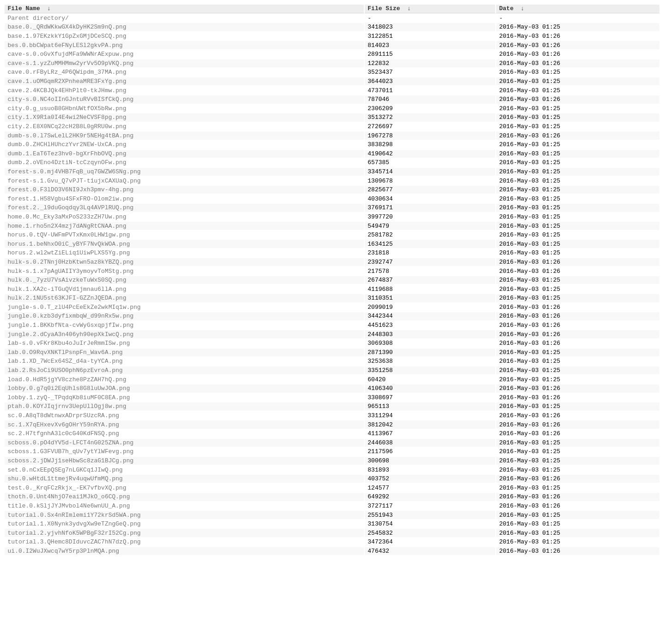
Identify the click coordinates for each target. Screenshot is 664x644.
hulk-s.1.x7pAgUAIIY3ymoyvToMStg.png (71, 312)
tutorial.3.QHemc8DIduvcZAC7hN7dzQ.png (74, 624)
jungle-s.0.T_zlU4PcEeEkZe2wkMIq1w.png (74, 354)
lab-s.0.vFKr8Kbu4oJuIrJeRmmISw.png (69, 395)
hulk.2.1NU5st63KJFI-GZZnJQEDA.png (67, 343)
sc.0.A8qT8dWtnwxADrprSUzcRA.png (64, 479)
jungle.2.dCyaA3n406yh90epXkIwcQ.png (71, 385)
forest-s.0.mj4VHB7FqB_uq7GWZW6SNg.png (74, 197)
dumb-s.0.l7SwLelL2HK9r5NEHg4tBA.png (71, 156)
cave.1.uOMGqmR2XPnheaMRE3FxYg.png (67, 93)
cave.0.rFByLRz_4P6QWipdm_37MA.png (67, 83)
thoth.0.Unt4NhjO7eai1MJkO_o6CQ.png (69, 572)
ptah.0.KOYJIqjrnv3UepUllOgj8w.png (67, 468)
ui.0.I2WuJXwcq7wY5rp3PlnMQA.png (64, 635)
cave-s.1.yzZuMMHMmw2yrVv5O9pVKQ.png (71, 72)
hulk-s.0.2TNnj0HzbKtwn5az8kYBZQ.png (71, 301)
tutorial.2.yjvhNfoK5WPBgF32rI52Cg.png (74, 614)
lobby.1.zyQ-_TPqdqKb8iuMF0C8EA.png (69, 458)
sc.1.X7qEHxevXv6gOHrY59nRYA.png (64, 489)
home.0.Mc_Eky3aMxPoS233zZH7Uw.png (67, 249)
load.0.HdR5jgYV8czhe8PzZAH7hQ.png (67, 437)
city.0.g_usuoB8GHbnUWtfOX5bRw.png (67, 124)
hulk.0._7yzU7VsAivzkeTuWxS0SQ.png (67, 322)
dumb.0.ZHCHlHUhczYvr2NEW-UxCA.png (67, 166)
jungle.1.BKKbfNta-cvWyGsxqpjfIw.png (71, 374)
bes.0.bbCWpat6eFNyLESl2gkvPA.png (65, 52)
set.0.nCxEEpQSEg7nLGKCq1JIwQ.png (65, 541)
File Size (384, 9)
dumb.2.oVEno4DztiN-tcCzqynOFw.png (67, 187)
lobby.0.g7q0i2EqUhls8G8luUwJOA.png (69, 447)
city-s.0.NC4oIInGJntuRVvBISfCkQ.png (71, 114)
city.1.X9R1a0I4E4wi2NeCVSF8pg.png (67, 135)
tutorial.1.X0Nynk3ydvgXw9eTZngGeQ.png (74, 603)
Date (506, 9)
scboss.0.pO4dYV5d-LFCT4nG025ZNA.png (71, 510)
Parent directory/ (39, 20)
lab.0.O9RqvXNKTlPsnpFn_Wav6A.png (65, 406)
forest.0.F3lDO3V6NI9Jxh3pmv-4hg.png (71, 218)
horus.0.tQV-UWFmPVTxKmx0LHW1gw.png (69, 270)
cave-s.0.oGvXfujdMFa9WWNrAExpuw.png (71, 62)
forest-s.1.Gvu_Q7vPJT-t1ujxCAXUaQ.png (74, 208)
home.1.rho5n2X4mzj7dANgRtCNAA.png (67, 260)
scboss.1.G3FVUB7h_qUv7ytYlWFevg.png (71, 520)
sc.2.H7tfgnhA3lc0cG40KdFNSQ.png (64, 499)
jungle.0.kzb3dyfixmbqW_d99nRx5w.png (71, 364)
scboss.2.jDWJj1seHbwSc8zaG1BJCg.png (71, 531)
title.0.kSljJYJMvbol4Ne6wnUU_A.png (69, 583)
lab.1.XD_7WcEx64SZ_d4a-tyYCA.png (65, 416)
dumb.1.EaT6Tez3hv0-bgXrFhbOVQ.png (67, 177)
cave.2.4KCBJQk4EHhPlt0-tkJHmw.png (67, 104)
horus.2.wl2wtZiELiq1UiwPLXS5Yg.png (69, 291)
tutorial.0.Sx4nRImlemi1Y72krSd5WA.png (74, 593)
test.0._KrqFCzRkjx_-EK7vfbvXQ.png (67, 562)
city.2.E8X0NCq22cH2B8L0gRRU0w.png (67, 145)
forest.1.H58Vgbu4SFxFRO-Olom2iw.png (71, 229)
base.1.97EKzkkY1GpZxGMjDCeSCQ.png (67, 41)
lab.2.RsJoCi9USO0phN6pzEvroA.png (65, 426)
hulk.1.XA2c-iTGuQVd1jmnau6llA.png (67, 333)
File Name (24, 9)
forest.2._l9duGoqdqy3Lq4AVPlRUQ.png (71, 239)
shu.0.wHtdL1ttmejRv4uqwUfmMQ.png (65, 551)
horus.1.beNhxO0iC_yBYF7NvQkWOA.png (69, 281)
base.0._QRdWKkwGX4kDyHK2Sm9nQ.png (67, 30)
